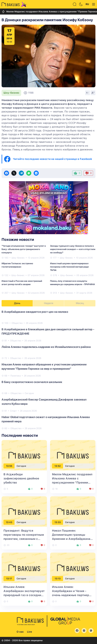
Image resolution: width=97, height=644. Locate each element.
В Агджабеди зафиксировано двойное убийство (21, 478)
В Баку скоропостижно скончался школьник (32, 382)
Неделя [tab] (49, 303)
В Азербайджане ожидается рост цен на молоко (35, 312)
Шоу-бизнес (11, 93)
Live (29, 632)
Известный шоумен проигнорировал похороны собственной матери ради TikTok (69, 267)
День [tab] (17, 303)
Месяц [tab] (80, 303)
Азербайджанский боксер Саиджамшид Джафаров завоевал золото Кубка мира (44, 402)
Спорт (13, 411)
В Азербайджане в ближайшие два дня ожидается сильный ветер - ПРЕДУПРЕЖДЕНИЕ (48, 331)
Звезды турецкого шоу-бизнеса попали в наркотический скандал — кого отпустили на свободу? (73, 249)
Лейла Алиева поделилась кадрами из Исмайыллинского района (46, 347)
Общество (17, 323)
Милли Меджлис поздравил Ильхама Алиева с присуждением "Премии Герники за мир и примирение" (72, 482)
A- (88, 93)
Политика (16, 376)
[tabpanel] (48, 370)
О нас (20, 632)
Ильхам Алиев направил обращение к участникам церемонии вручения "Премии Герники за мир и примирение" (44, 367)
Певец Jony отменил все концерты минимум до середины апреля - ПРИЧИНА (73, 283)
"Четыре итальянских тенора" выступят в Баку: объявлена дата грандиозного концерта (24, 249)
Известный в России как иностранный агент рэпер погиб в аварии (22, 283)
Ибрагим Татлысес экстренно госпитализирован (17, 265)
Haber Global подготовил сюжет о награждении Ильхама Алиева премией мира (46, 419)
